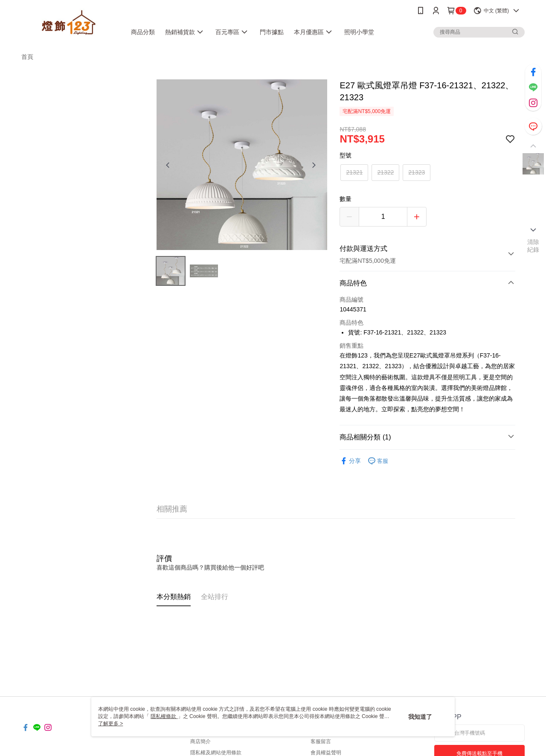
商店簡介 (200, 741)
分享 (350, 461)
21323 (417, 172)
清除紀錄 (533, 246)
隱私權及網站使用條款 (216, 753)
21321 (354, 172)
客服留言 (321, 741)
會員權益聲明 (326, 753)
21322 (385, 172)
